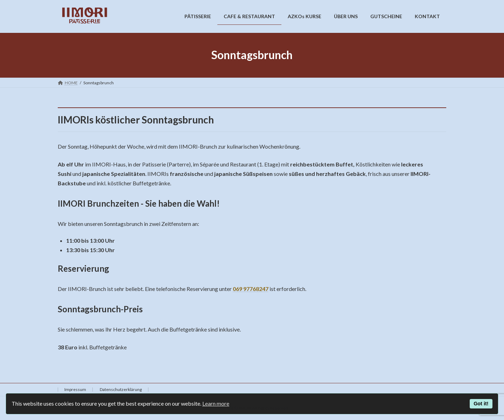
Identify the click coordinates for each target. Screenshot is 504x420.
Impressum (75, 389)
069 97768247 (251, 289)
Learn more (216, 403)
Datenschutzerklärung (121, 389)
